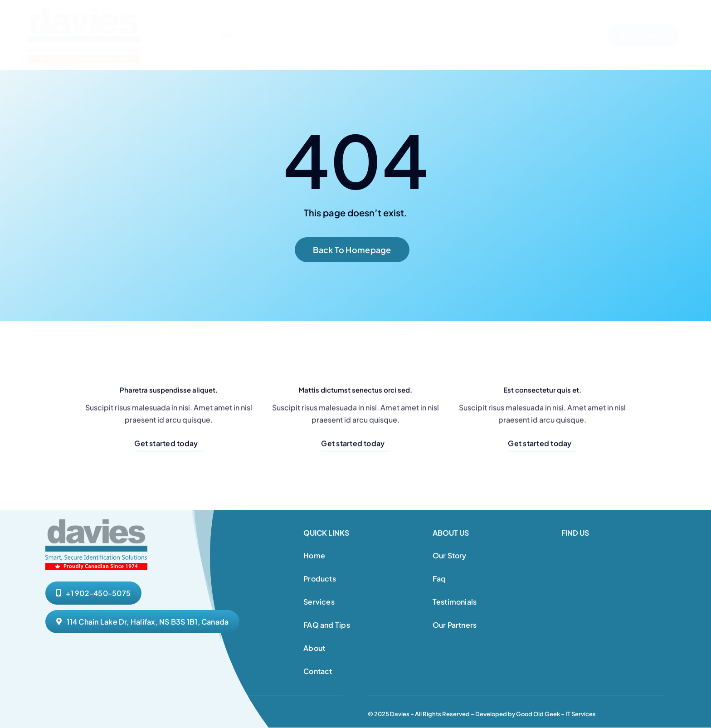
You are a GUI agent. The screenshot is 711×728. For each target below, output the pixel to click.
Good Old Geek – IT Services (556, 714)
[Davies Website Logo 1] (84, 10)
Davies (400, 714)
